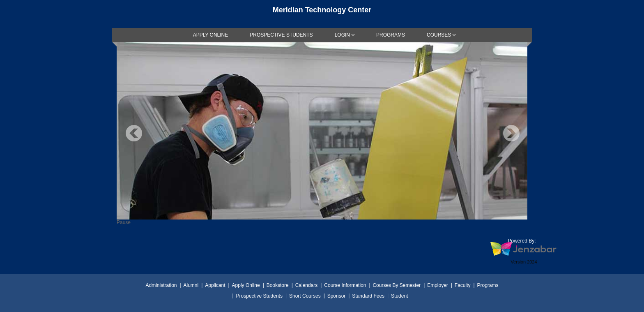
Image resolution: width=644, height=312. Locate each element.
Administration (161, 285)
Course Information (345, 285)
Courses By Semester (397, 285)
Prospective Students (259, 296)
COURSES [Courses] (439, 35)
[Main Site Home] (322, 14)
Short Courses (305, 296)
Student (399, 296)
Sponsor (337, 296)
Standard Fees (368, 296)
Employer (438, 285)
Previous (134, 133)
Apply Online (246, 285)
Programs (488, 285)
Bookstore (278, 285)
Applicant (215, 285)
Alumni (191, 285)
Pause (124, 222)
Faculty (463, 285)
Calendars (307, 285)
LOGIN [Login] (342, 35)
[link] (211, 35)
